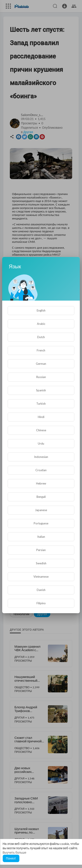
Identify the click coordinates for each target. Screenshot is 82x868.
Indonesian (41, 457)
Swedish (41, 563)
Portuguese (41, 523)
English (41, 310)
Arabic (41, 324)
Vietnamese (41, 577)
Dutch (41, 337)
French (41, 350)
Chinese (41, 430)
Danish (41, 590)
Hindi (41, 417)
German (41, 364)
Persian (41, 550)
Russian (41, 377)
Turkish (41, 404)
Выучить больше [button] (14, 852)
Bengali (41, 497)
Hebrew (41, 483)
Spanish (41, 390)
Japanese (41, 510)
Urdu (41, 443)
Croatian (41, 470)
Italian (41, 537)
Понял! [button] (11, 858)
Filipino (41, 603)
